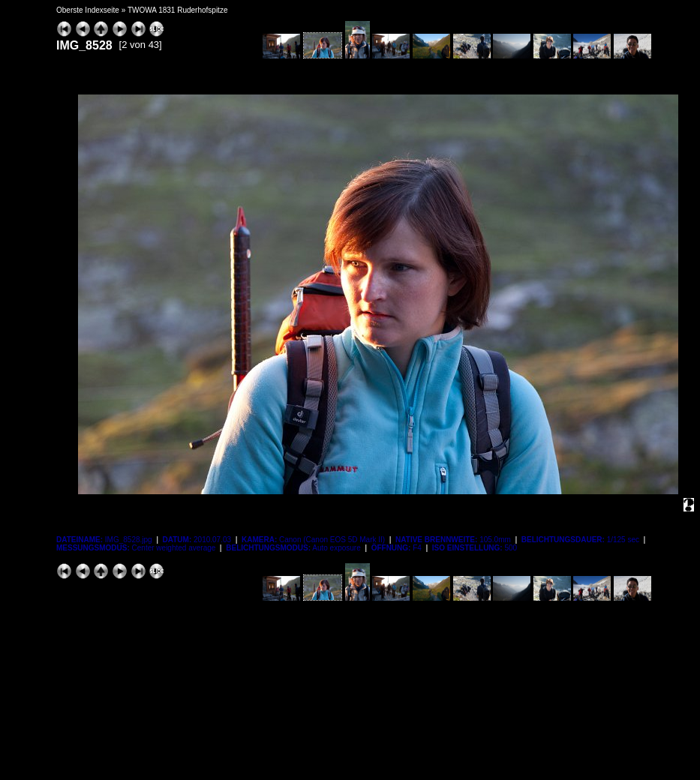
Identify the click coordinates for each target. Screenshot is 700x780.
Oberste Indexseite (88, 10)
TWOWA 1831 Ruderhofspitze (178, 10)
